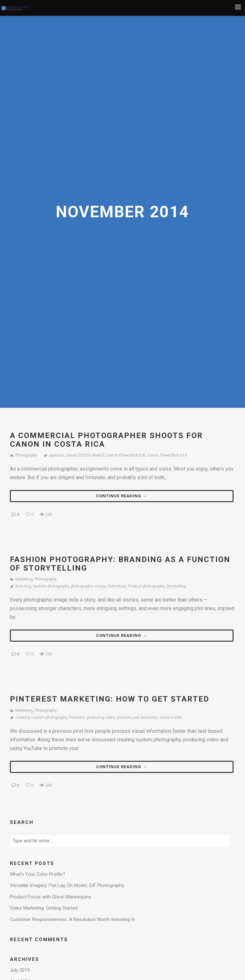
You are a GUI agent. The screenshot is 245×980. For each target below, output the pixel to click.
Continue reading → (122, 496)
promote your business (137, 717)
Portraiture (117, 586)
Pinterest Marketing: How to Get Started (110, 699)
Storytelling (176, 586)
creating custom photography (41, 717)
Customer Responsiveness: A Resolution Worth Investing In (72, 919)
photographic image (88, 586)
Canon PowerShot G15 (167, 455)
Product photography (146, 586)
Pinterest (77, 717)
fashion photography (51, 586)
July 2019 (20, 970)
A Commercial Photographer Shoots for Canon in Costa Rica (106, 440)
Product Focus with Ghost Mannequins (51, 897)
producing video (101, 717)
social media (171, 717)
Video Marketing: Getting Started (44, 908)
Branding (23, 586)
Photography (26, 455)
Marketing (24, 579)
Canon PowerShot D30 (126, 455)
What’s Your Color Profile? (37, 874)
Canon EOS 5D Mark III (85, 455)
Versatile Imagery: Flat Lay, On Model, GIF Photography (67, 885)
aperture (56, 455)
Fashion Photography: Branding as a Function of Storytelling (120, 564)
